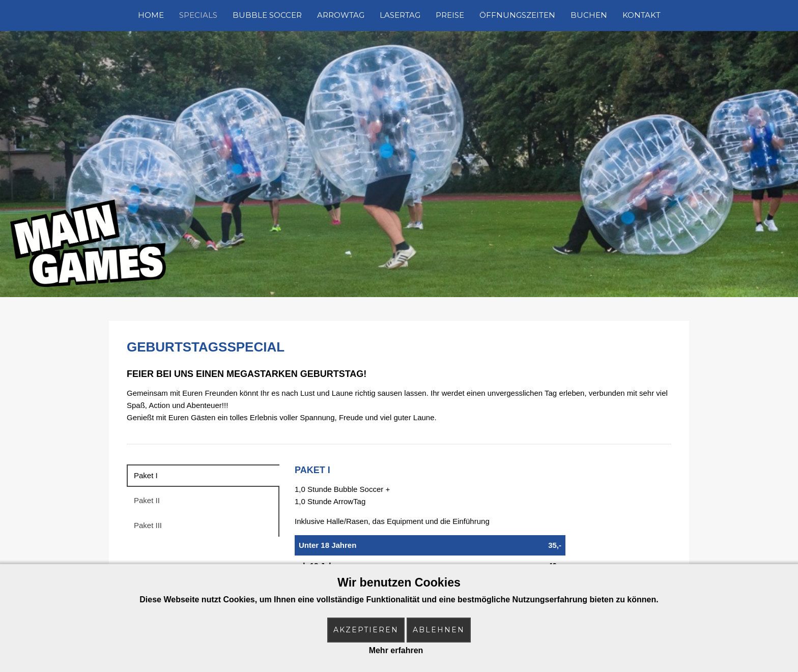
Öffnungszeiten (517, 15)
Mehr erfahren (396, 650)
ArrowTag (341, 15)
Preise (450, 15)
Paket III (148, 525)
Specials (198, 15)
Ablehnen (439, 630)
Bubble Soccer (267, 15)
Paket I (146, 475)
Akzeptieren (366, 630)
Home (151, 15)
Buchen (589, 15)
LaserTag (400, 15)
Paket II (147, 500)
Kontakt (642, 15)
